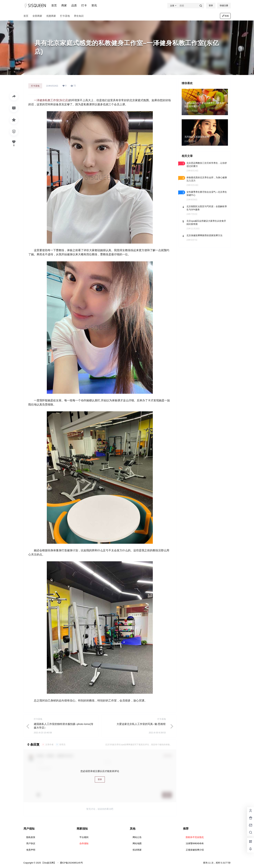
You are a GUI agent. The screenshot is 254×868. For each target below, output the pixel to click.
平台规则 (84, 837)
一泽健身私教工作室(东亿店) (51, 100)
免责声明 (31, 850)
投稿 (225, 16)
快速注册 (224, 6)
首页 (54, 5)
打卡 (84, 5)
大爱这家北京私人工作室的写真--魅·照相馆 (141, 724)
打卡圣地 (35, 86)
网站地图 (137, 843)
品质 (74, 5)
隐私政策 (31, 837)
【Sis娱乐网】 (48, 863)
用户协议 (31, 843)
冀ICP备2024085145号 (71, 863)
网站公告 (137, 837)
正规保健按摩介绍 (195, 850)
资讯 (94, 5)
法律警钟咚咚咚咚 (195, 843)
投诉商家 (137, 850)
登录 (211, 6)
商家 (64, 5)
